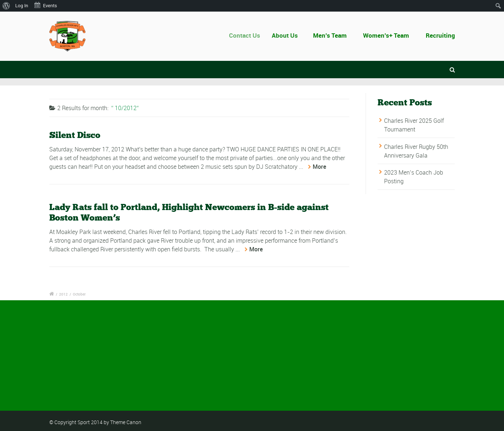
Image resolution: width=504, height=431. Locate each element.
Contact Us (249, 35)
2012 (63, 294)
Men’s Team (331, 35)
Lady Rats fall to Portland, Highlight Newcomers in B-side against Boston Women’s (189, 213)
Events (45, 5)
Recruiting (440, 35)
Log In (22, 6)
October (79, 294)
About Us (288, 35)
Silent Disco (75, 135)
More (319, 167)
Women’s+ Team (386, 35)
